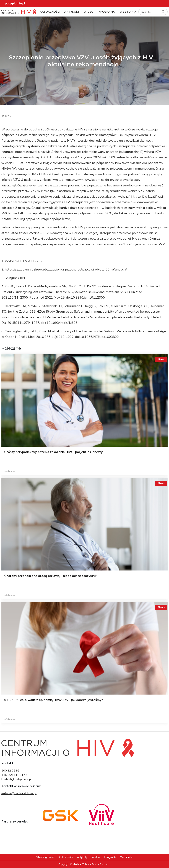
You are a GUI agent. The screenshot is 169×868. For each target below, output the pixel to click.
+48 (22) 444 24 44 (14, 775)
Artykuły (72, 12)
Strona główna (45, 857)
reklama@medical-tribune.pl (19, 793)
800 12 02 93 (11, 771)
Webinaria (128, 12)
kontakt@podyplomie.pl (17, 779)
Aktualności (50, 12)
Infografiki (106, 12)
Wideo (89, 12)
